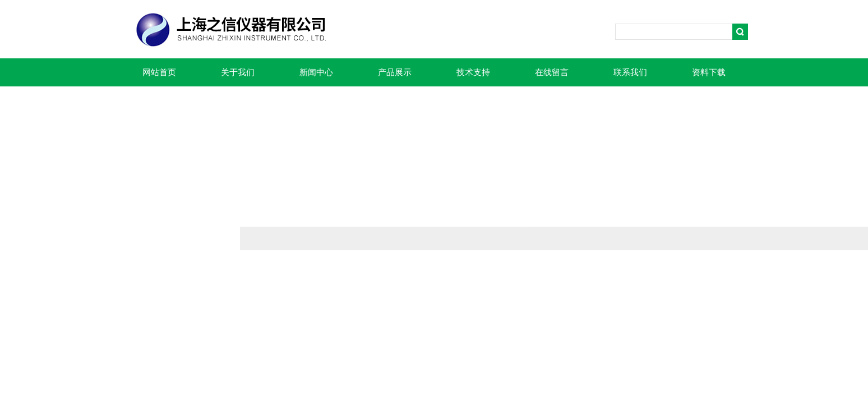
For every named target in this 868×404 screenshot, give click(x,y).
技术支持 (473, 72)
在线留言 (552, 72)
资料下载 (709, 72)
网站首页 (159, 72)
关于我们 (238, 72)
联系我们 (630, 72)
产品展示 (395, 72)
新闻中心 (316, 72)
